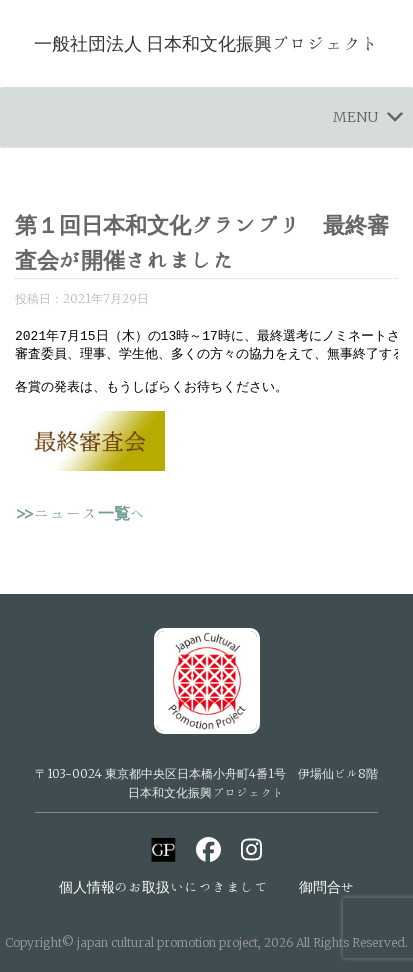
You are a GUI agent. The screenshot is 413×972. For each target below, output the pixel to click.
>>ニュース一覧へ (80, 522)
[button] (355, 117)
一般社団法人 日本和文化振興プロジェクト (207, 43)
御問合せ (327, 887)
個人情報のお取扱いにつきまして (164, 887)
